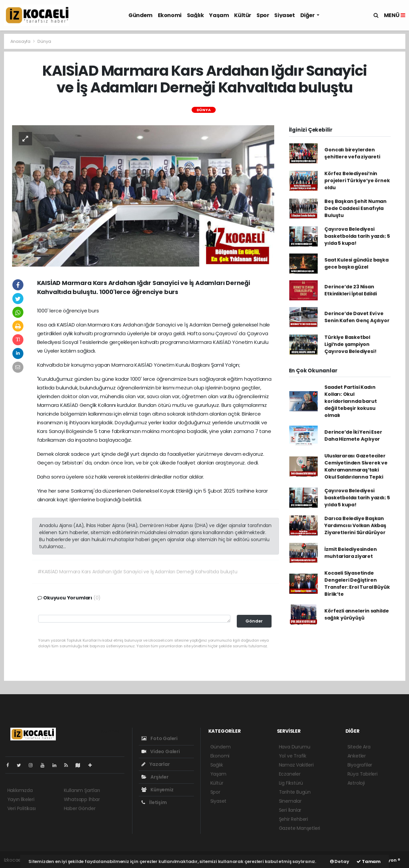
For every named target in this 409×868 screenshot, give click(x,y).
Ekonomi (170, 15)
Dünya (44, 41)
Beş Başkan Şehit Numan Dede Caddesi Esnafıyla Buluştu (355, 208)
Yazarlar (156, 764)
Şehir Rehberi (294, 819)
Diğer (308, 15)
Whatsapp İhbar (82, 799)
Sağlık (195, 15)
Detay (340, 861)
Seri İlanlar (290, 810)
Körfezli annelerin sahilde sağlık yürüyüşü (356, 614)
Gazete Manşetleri (300, 828)
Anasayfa (21, 41)
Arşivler (155, 777)
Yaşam (219, 15)
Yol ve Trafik (293, 756)
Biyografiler (360, 765)
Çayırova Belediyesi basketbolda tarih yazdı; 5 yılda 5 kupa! (357, 236)
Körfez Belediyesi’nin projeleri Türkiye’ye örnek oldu (357, 180)
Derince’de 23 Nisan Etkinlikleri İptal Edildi (350, 290)
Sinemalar (290, 801)
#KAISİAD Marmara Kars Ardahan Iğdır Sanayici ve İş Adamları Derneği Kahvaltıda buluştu (137, 572)
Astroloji (356, 783)
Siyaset (284, 15)
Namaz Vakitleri (296, 765)
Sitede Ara (359, 747)
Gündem (140, 15)
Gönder (254, 621)
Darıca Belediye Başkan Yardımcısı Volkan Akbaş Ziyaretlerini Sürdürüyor (355, 525)
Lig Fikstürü (291, 783)
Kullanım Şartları (82, 790)
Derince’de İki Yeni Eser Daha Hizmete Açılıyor (353, 436)
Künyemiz (158, 790)
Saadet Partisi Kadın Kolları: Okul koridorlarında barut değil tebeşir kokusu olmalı (350, 401)
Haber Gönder (80, 808)
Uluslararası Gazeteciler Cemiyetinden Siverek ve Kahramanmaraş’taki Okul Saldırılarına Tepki (356, 466)
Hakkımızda (20, 790)
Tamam (369, 861)
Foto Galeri (160, 738)
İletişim (154, 802)
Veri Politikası (22, 808)
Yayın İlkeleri (21, 799)
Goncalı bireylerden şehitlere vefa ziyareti (352, 153)
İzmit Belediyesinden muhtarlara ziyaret (350, 553)
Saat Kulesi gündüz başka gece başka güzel (356, 263)
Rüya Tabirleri (363, 774)
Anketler (357, 756)
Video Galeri (161, 751)
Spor (263, 15)
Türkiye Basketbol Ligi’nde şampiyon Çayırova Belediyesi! (350, 344)
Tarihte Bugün (295, 792)
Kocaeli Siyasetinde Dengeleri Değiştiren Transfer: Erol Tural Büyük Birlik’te (357, 584)
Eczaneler (290, 774)
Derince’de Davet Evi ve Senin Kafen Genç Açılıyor (357, 317)
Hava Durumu (295, 747)
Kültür (243, 15)
